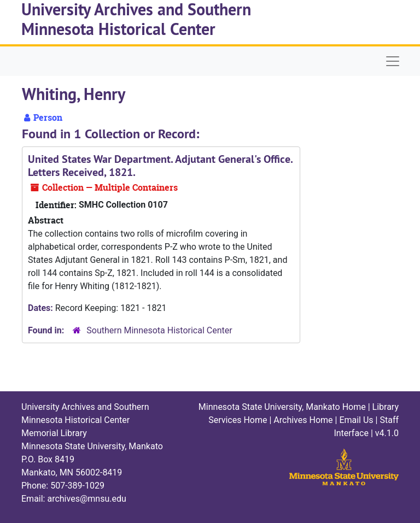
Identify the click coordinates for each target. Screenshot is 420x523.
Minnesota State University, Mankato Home (282, 407)
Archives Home (303, 420)
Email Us (356, 420)
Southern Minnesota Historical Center (159, 330)
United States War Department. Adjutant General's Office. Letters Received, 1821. (160, 166)
